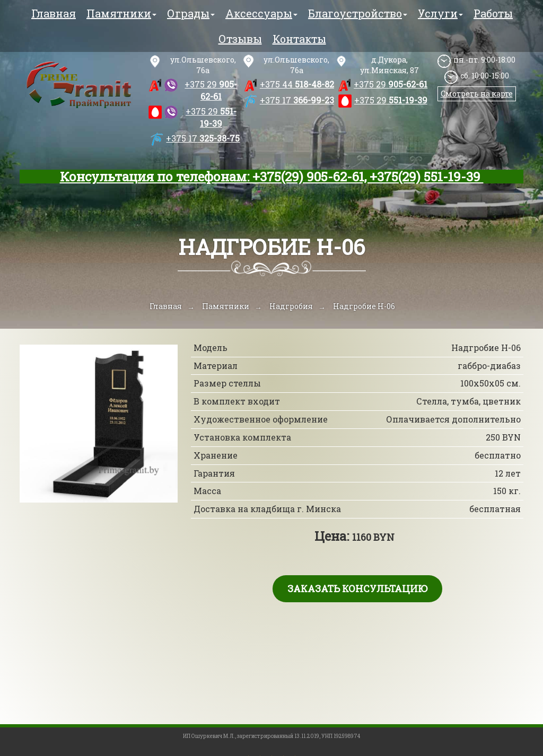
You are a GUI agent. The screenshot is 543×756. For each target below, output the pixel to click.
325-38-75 (203, 138)
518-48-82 (297, 84)
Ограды (191, 13)
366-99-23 (297, 100)
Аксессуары (261, 13)
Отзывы (240, 39)
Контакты (299, 39)
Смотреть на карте (477, 94)
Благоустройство (358, 13)
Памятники (121, 13)
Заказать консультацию (357, 588)
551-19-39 (211, 117)
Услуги (440, 13)
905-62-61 (211, 90)
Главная (54, 13)
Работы (493, 13)
